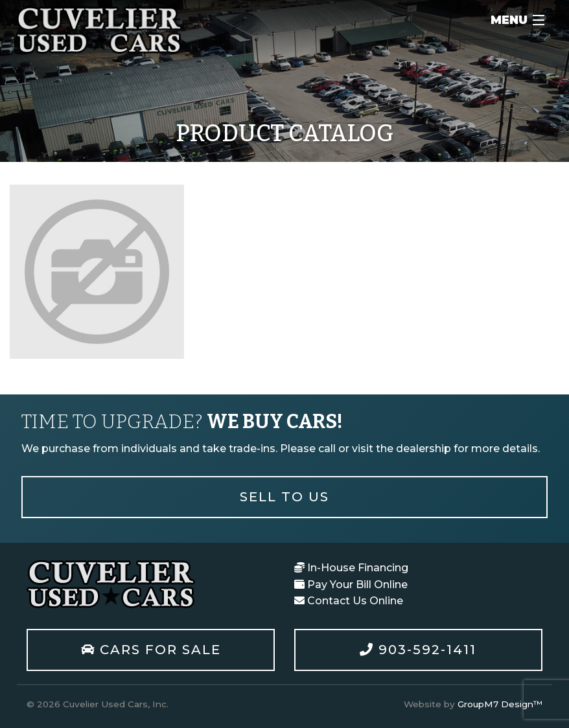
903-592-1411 (418, 650)
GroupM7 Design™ (500, 704)
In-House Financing (351, 568)
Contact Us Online (349, 601)
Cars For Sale (151, 650)
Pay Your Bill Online (351, 585)
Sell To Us (284, 497)
